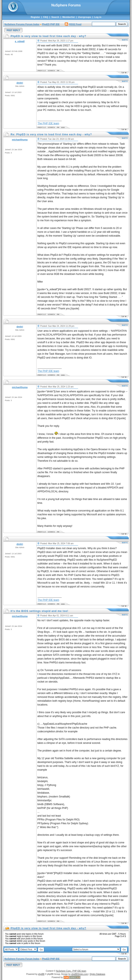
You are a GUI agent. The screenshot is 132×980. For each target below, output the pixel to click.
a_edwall (20, 41)
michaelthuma (20, 140)
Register (35, 17)
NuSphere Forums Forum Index (22, 24)
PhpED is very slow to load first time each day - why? (48, 928)
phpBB (41, 974)
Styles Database (98, 974)
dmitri (20, 83)
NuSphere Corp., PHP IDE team (71, 971)
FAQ (46, 17)
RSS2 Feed (73, 24)
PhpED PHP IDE (51, 24)
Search (55, 17)
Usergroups (84, 17)
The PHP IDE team (48, 123)
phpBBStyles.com (80, 974)
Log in (98, 17)
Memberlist (69, 17)
